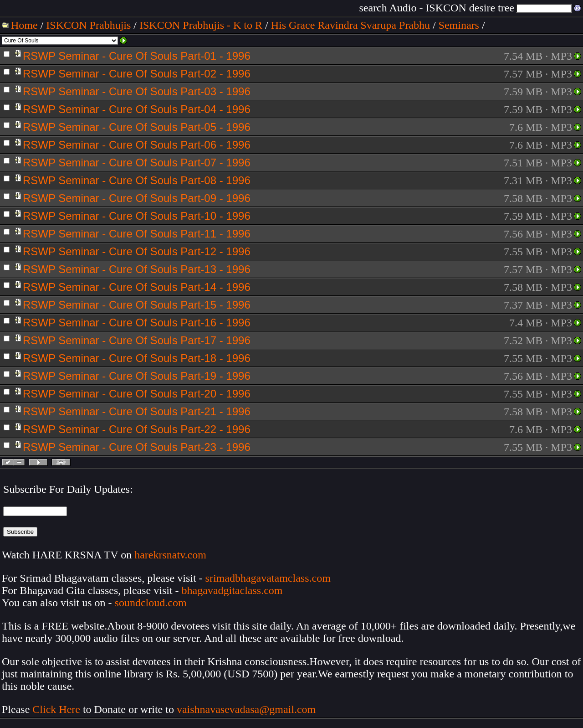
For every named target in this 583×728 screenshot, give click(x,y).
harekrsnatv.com (170, 555)
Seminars (459, 25)
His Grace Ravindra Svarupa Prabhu (350, 25)
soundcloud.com (151, 603)
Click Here (56, 709)
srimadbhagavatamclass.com (268, 578)
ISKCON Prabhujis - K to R (201, 25)
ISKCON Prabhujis (88, 25)
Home (24, 25)
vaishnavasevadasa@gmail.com (248, 709)
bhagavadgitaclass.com (232, 590)
